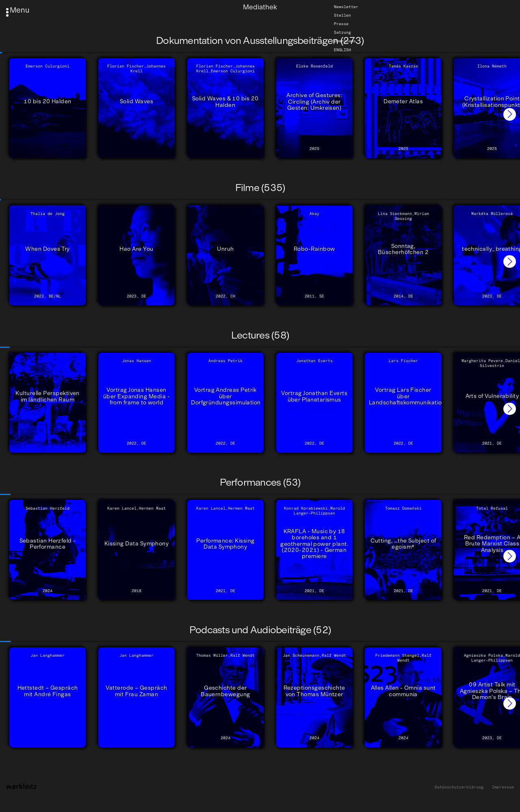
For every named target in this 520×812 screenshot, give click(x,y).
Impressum (503, 787)
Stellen (342, 15)
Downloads (345, 41)
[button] (510, 114)
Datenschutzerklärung (459, 787)
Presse (341, 24)
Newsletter (346, 7)
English (342, 50)
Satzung (342, 33)
